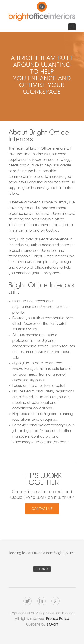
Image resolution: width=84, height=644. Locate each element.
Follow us (42, 569)
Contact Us (42, 509)
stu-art (52, 624)
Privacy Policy (58, 619)
